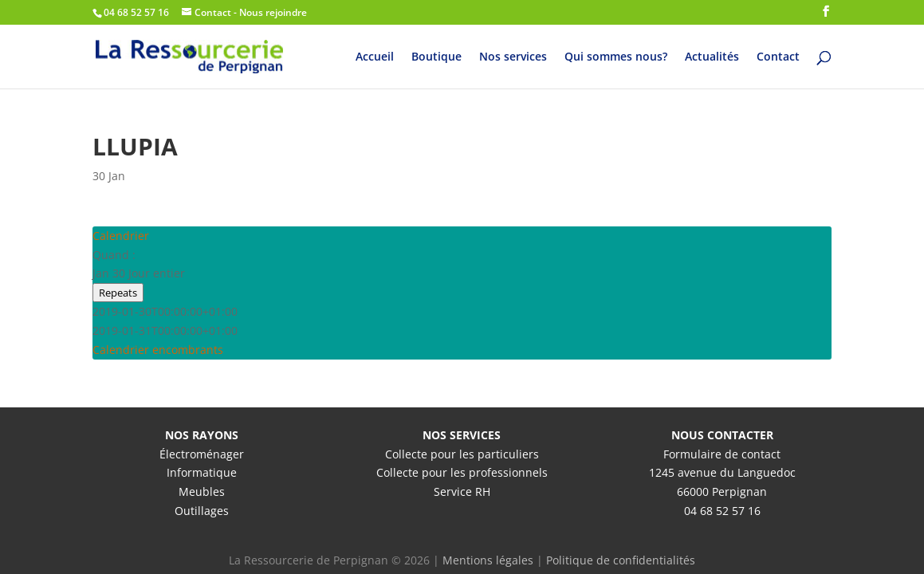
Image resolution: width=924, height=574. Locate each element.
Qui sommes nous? (616, 57)
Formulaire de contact (722, 454)
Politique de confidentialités (621, 560)
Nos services (513, 57)
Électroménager (202, 454)
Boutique (436, 57)
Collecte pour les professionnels (462, 472)
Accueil (375, 57)
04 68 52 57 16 (722, 511)
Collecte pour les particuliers (462, 454)
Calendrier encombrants (158, 350)
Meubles (202, 491)
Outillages (202, 511)
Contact (778, 57)
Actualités (712, 57)
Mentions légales (488, 560)
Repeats (118, 293)
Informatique (202, 472)
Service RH (462, 491)
